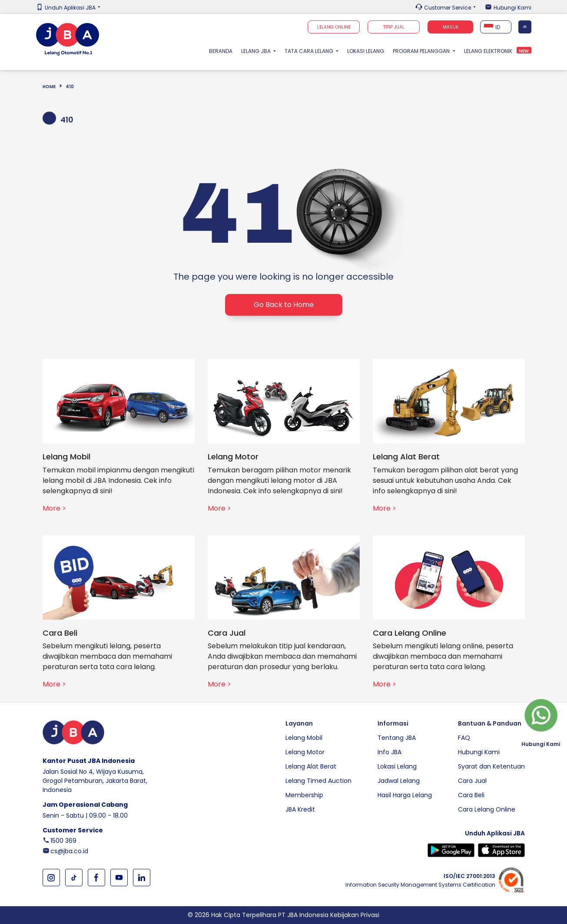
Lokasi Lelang (366, 51)
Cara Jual (472, 781)
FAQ (464, 738)
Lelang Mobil (304, 738)
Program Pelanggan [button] (422, 51)
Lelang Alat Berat (311, 766)
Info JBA (390, 752)
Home (49, 87)
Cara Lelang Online (487, 809)
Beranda (223, 51)
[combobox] (496, 27)
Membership (304, 795)
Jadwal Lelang (399, 781)
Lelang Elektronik (488, 51)
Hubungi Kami (512, 8)
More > (54, 508)
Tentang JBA (397, 738)
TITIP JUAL (394, 27)
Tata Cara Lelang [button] (310, 51)
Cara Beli (471, 795)
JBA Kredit (300, 809)
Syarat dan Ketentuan (491, 766)
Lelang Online (334, 27)
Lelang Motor (305, 752)
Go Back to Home (284, 305)
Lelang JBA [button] (257, 51)
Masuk (451, 27)
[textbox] (496, 27)
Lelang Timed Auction (318, 781)
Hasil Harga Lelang (405, 795)
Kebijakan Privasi (355, 915)
